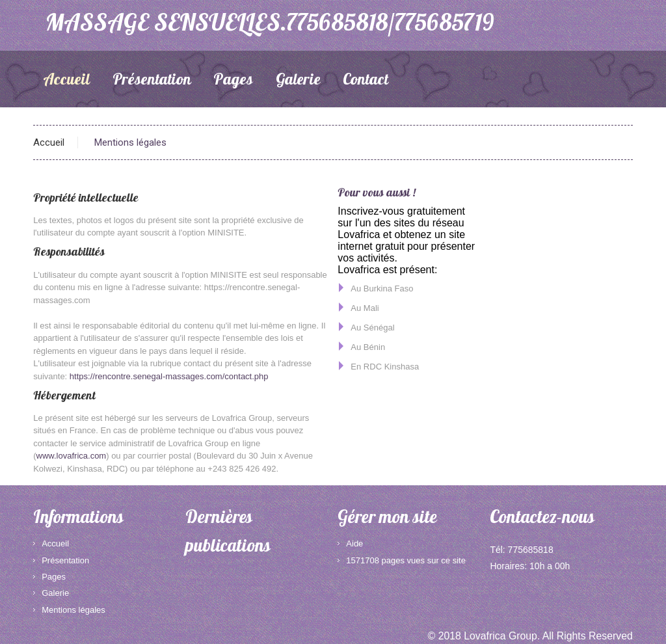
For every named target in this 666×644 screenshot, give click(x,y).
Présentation (152, 81)
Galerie (298, 81)
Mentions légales (73, 610)
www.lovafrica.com (72, 456)
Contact (366, 81)
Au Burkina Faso (382, 288)
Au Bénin (368, 347)
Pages (233, 81)
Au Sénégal (372, 328)
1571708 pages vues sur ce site (406, 560)
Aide (354, 543)
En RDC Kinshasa (385, 367)
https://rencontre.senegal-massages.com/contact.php (169, 376)
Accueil (66, 81)
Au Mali (365, 308)
